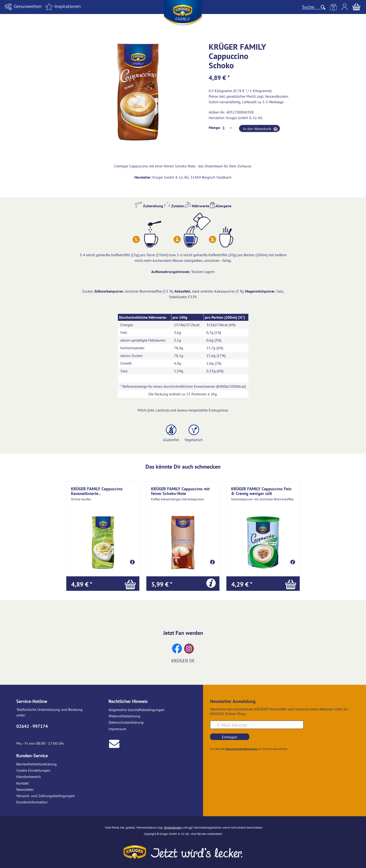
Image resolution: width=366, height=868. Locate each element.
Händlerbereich (29, 777)
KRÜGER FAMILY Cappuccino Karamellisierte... (97, 491)
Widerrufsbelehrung (124, 716)
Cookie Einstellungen (33, 770)
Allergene (221, 206)
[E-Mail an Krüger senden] (114, 743)
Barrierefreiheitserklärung (37, 764)
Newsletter (25, 789)
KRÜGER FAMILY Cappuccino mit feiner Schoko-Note (180, 491)
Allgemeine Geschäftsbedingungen (137, 710)
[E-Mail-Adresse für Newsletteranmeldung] (257, 725)
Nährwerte (197, 206)
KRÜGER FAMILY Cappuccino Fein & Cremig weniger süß (261, 491)
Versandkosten (277, 96)
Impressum (117, 729)
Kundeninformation (32, 802)
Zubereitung (149, 206)
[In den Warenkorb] (103, 584)
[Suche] (313, 7)
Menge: (215, 128)
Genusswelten (22, 6)
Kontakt (23, 783)
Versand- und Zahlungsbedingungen (46, 796)
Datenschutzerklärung (126, 722)
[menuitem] (22, 7)
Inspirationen (62, 6)
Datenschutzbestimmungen (241, 749)
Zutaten (174, 206)
